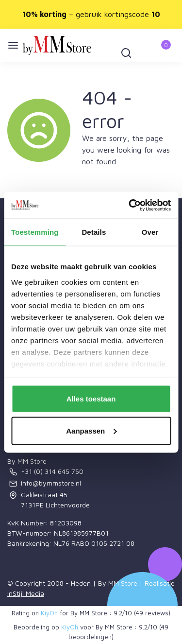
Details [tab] (94, 232)
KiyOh (49, 613)
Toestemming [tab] (35, 232)
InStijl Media (26, 593)
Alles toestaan (91, 399)
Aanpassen (91, 430)
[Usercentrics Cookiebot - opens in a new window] (130, 205)
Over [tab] (150, 232)
